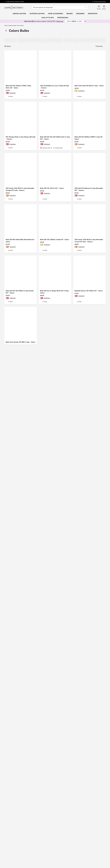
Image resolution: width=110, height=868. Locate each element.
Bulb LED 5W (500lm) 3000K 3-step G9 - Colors (89, 138)
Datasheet (13, 93)
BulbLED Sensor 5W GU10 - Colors (18, 650)
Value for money (16, 852)
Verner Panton (16, 850)
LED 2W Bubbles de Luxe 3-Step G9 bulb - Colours (54, 87)
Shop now (60, 21)
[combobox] (60, 7)
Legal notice (68, 838)
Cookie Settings (94, 835)
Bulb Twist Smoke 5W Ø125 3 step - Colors (53, 702)
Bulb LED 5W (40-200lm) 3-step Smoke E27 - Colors (20, 292)
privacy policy (56, 788)
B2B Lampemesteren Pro (94, 836)
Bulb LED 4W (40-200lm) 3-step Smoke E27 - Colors (20, 600)
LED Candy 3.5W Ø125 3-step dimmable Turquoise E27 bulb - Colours (89, 446)
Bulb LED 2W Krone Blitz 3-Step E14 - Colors (54, 600)
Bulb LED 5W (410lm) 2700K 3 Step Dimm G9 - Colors (18, 87)
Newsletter (68, 811)
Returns (42, 813)
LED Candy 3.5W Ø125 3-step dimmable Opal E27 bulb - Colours (89, 394)
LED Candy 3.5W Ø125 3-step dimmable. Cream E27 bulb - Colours (89, 241)
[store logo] (14, 7)
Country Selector (68, 840)
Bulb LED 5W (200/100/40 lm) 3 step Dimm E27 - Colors (88, 651)
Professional (63, 18)
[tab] (10, 40)
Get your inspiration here (54, 736)
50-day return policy (68, 813)
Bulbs (15, 25)
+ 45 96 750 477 (71, 861)
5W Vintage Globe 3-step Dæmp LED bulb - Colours (21, 138)
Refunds (42, 815)
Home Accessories (16, 854)
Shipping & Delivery (42, 811)
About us (68, 833)
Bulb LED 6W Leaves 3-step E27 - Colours (55, 496)
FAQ (16, 813)
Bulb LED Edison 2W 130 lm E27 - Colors (20, 445)
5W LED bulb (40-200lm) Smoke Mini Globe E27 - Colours (88, 600)
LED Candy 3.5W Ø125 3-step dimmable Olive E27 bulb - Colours (20, 497)
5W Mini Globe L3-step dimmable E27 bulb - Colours (88, 548)
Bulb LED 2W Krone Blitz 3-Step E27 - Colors (19, 548)
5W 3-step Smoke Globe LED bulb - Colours (53, 446)
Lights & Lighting (9, 25)
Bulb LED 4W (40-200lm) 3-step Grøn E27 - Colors (55, 394)
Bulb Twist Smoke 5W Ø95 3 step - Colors (21, 342)
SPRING (74, 21)
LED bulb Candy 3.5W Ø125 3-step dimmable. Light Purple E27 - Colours (53, 343)
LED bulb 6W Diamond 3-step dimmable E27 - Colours (89, 189)
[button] (34, 80)
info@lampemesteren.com (16, 811)
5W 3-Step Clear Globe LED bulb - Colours (52, 651)
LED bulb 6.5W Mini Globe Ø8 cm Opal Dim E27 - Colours (19, 702)
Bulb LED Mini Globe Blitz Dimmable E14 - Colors (20, 241)
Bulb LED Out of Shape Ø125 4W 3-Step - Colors (55, 292)
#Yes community (94, 833)
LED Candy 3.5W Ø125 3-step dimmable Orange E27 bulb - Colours (20, 189)
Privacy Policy (68, 836)
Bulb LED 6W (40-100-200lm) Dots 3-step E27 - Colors (55, 138)
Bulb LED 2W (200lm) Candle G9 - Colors (55, 239)
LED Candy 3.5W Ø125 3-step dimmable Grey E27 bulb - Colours (54, 548)
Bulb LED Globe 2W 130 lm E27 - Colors (89, 496)
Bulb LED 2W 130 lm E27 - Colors (52, 188)
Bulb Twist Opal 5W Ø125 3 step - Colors (89, 86)
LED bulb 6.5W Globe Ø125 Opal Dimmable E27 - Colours (86, 343)
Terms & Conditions (68, 835)
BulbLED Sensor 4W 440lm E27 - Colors (89, 291)
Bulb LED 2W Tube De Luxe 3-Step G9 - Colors (20, 394)
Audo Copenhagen (16, 848)
